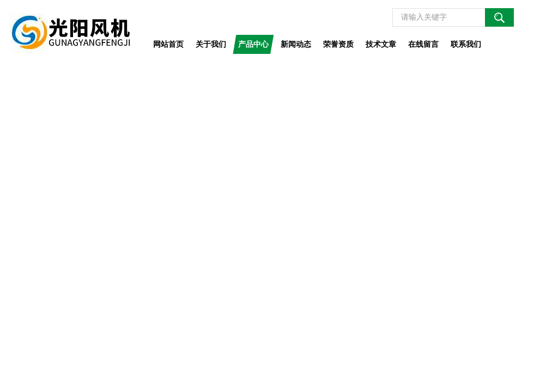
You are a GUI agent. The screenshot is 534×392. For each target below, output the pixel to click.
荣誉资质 (338, 44)
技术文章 (381, 44)
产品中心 (253, 44)
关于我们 (211, 44)
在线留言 (423, 44)
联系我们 (466, 44)
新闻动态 (296, 44)
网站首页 (168, 44)
